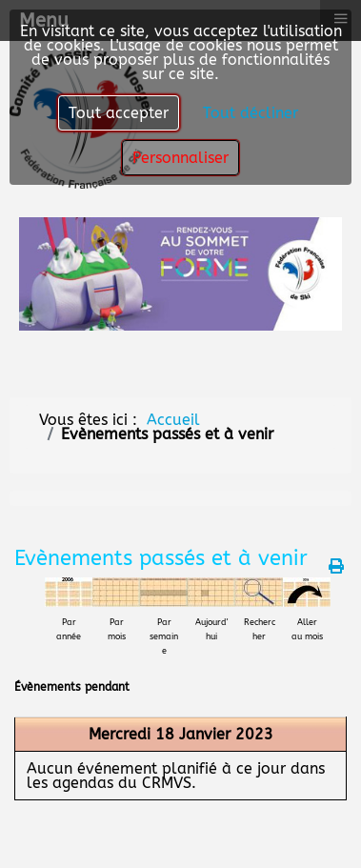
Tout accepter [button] (119, 113)
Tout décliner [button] (251, 113)
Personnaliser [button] (180, 158)
